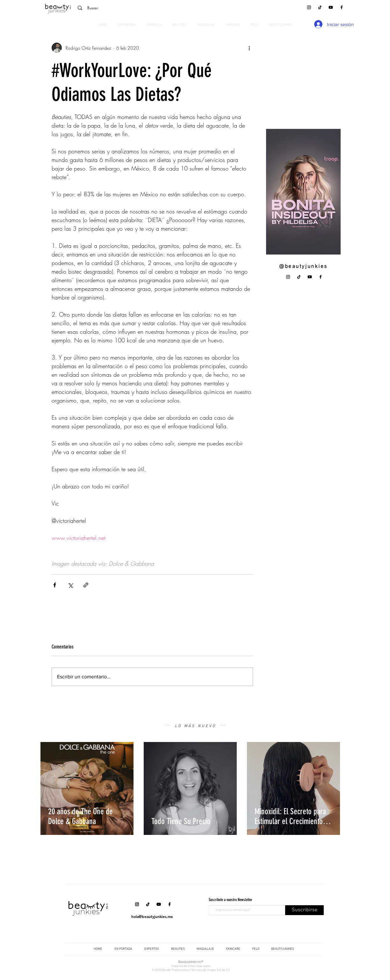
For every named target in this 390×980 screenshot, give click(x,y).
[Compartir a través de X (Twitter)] (70, 585)
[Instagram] (309, 7)
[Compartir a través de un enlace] (86, 585)
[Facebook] (342, 7)
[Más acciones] (249, 48)
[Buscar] (118, 8)
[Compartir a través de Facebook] (55, 585)
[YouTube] (331, 7)
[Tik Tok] (320, 7)
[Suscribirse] (304, 910)
